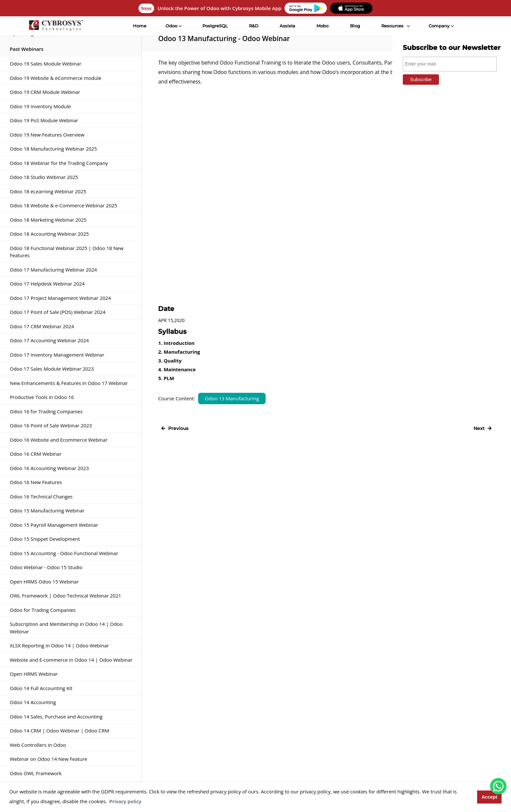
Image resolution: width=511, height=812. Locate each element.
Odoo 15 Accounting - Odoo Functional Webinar (64, 553)
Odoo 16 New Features (36, 482)
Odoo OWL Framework (36, 773)
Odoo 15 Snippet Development (45, 539)
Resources (392, 26)
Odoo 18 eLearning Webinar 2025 (48, 191)
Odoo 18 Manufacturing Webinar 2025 (53, 149)
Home (140, 26)
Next (482, 428)
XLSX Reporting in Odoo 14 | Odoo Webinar (59, 645)
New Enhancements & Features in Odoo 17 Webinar (69, 383)
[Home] (56, 26)
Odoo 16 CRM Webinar (36, 454)
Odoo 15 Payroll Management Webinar (54, 525)
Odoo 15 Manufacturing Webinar (47, 510)
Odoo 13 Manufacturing (232, 398)
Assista (287, 26)
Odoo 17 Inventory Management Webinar (57, 355)
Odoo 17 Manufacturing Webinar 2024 (53, 270)
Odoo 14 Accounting (33, 702)
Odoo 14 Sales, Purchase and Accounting (56, 716)
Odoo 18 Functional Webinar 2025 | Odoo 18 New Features (67, 252)
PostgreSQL (215, 26)
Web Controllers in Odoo (38, 745)
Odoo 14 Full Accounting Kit (41, 688)
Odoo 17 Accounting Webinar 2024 (49, 340)
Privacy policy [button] (125, 801)
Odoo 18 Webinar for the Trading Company (59, 163)
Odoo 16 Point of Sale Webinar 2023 (51, 425)
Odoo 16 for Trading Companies (46, 411)
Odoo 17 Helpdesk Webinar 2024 (47, 284)
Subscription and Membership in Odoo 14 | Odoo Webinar (66, 628)
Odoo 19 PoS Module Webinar (44, 120)
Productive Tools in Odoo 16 (42, 397)
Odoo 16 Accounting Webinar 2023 (49, 468)
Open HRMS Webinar (34, 674)
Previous (175, 428)
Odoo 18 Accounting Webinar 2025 (49, 234)
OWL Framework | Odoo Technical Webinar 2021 (66, 596)
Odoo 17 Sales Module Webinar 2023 (52, 369)
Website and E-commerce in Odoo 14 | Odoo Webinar (71, 660)
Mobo (322, 26)
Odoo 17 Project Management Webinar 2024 (60, 298)
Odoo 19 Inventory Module (40, 106)
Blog (355, 26)
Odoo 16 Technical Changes (41, 496)
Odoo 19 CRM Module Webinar (45, 92)
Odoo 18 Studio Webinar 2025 (44, 177)
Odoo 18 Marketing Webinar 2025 (48, 220)
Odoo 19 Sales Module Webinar (46, 64)
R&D (254, 26)
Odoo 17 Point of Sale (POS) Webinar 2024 (58, 312)
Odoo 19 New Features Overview (47, 135)
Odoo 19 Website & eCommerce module (56, 78)
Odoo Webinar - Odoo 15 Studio (46, 567)
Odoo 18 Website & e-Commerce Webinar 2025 (63, 205)
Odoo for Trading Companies (43, 610)
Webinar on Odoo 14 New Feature (49, 759)
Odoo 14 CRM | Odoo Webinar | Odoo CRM (59, 731)
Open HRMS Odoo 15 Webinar (44, 582)
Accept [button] (489, 797)
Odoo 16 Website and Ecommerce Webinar (59, 440)
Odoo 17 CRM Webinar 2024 (42, 326)
